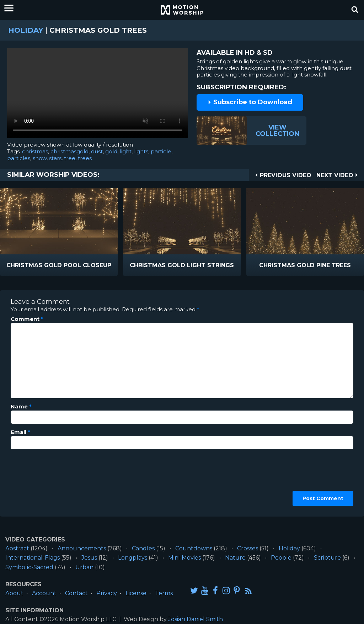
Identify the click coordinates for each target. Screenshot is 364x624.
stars (55, 158)
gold (111, 151)
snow (40, 158)
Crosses (248, 548)
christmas (35, 151)
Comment (27, 319)
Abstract (17, 548)
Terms (164, 593)
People (281, 558)
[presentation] (40, 480)
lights (141, 151)
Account (44, 593)
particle (161, 151)
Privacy (107, 593)
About (14, 593)
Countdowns (194, 548)
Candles (143, 548)
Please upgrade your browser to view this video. (98, 95)
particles (19, 158)
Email (20, 432)
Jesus (89, 558)
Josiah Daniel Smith (196, 619)
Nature (235, 558)
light (126, 151)
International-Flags (33, 558)
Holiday (26, 30)
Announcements (82, 548)
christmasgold (69, 151)
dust (97, 151)
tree (70, 158)
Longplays (133, 558)
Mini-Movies (184, 558)
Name (21, 407)
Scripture (327, 558)
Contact (76, 593)
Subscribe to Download (250, 102)
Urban (84, 567)
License (136, 593)
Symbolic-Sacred (29, 567)
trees (85, 158)
